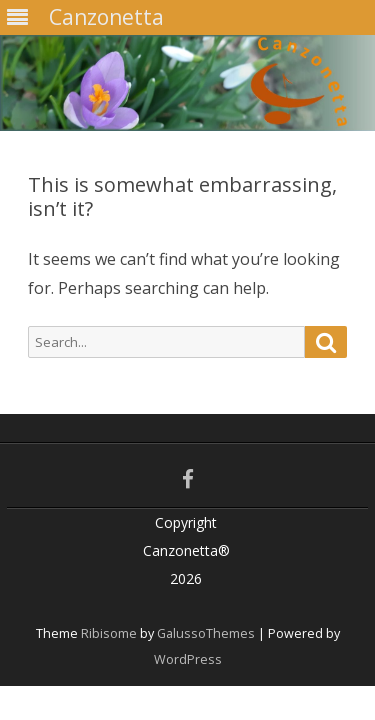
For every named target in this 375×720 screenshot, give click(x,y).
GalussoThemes (206, 633)
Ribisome (109, 633)
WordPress (188, 659)
